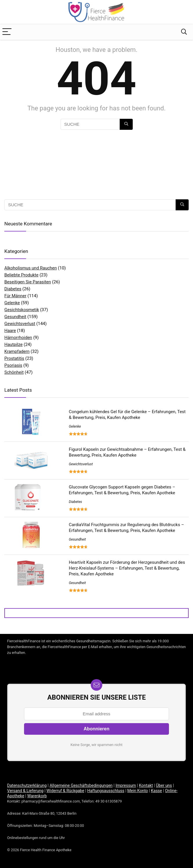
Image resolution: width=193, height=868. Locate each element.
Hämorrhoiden (18, 338)
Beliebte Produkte (21, 275)
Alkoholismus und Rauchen (31, 268)
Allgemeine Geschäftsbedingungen (81, 785)
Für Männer (15, 296)
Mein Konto (138, 791)
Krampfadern (17, 351)
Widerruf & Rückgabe (65, 791)
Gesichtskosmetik (22, 310)
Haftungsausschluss (106, 791)
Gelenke (12, 303)
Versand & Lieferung (25, 791)
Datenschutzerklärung (27, 785)
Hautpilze (13, 344)
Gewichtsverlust (20, 324)
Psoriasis (13, 365)
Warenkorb (37, 796)
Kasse (156, 791)
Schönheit (14, 372)
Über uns (164, 785)
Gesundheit (15, 317)
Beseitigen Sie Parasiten (28, 282)
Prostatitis (14, 358)
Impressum (126, 785)
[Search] (184, 32)
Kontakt (146, 785)
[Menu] (7, 32)
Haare (10, 331)
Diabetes (13, 289)
